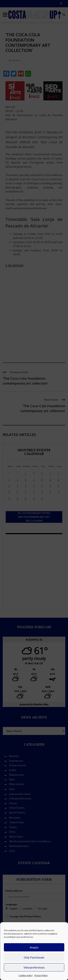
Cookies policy (26, 975)
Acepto (34, 947)
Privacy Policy (41, 975)
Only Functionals (34, 957)
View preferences (34, 967)
